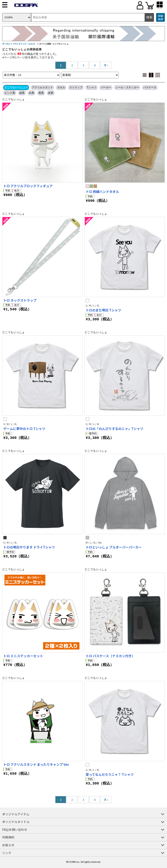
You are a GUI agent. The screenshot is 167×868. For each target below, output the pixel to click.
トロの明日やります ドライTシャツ (29, 547)
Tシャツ (91, 87)
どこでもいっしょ (13, 99)
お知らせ (8, 845)
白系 (32, 93)
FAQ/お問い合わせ (15, 830)
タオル (61, 87)
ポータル (6, 44)
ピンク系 (10, 93)
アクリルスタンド (42, 87)
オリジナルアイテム (16, 814)
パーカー (106, 87)
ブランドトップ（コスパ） (25, 44)
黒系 (41, 93)
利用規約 (8, 837)
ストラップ (76, 87)
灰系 (51, 93)
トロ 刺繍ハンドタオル (102, 191)
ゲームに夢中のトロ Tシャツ (24, 429)
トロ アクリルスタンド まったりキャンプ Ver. (36, 764)
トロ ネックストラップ (20, 300)
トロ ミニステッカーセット (23, 656)
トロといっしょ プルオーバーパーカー (114, 547)
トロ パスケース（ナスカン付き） (110, 656)
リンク (7, 853)
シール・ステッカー (127, 87)
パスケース (150, 87)
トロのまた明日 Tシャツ (103, 310)
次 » (106, 65)
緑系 (22, 93)
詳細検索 (160, 18)
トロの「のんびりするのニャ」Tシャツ (114, 429)
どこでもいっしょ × (16, 87)
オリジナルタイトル (16, 822)
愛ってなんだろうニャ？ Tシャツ (110, 774)
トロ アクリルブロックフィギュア (28, 186)
